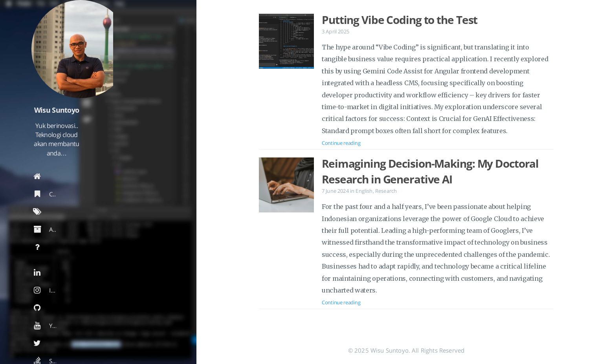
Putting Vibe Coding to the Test (400, 20)
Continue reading (341, 143)
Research (386, 191)
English (364, 191)
